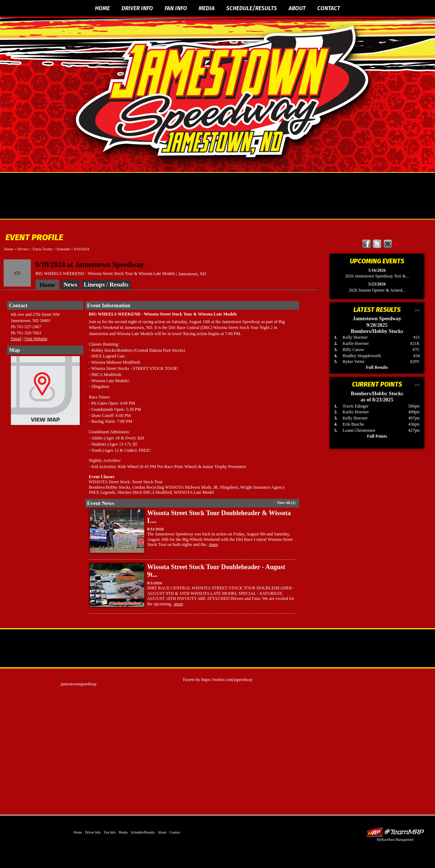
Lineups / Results (106, 285)
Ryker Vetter (353, 362)
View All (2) (286, 503)
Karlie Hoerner (356, 343)
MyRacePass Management (395, 840)
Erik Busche (353, 424)
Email (16, 339)
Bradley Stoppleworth (362, 356)
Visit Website (36, 339)
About (297, 8)
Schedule (63, 249)
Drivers (23, 249)
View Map (45, 392)
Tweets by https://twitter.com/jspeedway (217, 680)
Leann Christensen (359, 430)
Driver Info (137, 8)
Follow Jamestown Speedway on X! (377, 244)
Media (207, 8)
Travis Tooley (42, 249)
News (70, 285)
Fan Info (176, 8)
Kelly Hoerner (355, 337)
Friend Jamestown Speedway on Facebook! (367, 244)
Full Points (377, 436)
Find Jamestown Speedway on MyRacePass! (388, 244)
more (214, 544)
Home (102, 8)
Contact (329, 8)
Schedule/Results (252, 8)
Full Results (377, 367)
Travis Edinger (355, 406)
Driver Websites (395, 832)
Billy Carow (353, 350)
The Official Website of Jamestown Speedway (222, 92)
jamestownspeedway (78, 684)
